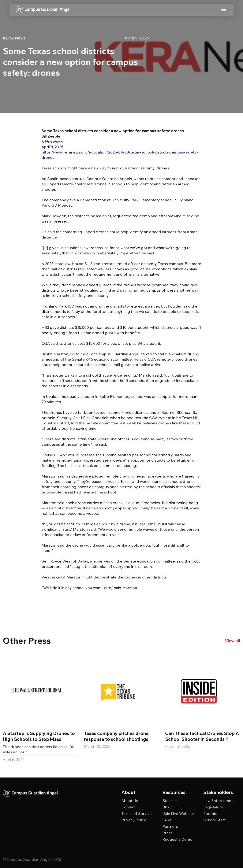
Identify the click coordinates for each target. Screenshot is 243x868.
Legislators (213, 807)
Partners (170, 826)
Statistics (170, 801)
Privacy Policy (134, 820)
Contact (129, 807)
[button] (224, 10)
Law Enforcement (219, 801)
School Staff (214, 820)
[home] (43, 10)
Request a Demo (177, 839)
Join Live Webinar (178, 814)
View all (233, 641)
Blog (167, 807)
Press (168, 833)
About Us (130, 801)
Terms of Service (137, 814)
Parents (210, 814)
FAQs (167, 820)
